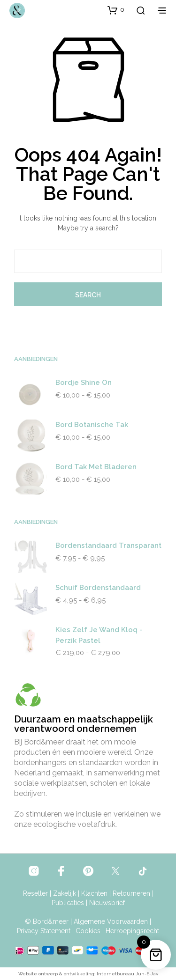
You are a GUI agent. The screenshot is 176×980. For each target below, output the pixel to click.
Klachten (94, 894)
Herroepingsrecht (132, 931)
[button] (116, 10)
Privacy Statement (44, 931)
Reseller (35, 894)
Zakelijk (65, 894)
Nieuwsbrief (107, 903)
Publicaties (68, 903)
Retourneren (131, 894)
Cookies (88, 931)
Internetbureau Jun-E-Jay (127, 974)
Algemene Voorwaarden (111, 922)
